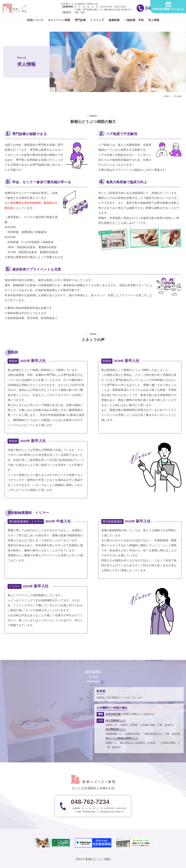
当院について (35, 20)
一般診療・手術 (134, 20)
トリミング (97, 20)
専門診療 (80, 20)
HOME (166, 96)
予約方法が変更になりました (168, 6)
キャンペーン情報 (59, 20)
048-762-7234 (129, 8)
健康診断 (114, 20)
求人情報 (154, 20)
